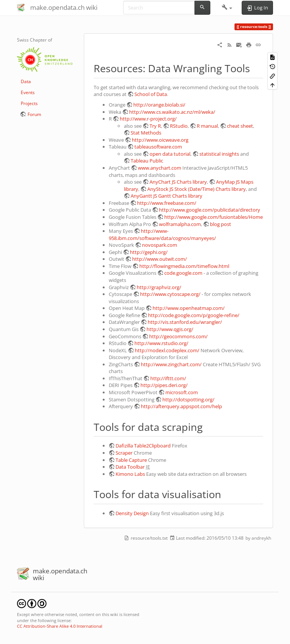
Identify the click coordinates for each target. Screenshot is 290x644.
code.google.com (183, 273)
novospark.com (160, 245)
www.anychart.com (160, 168)
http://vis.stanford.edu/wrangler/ (185, 322)
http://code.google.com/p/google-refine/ (194, 315)
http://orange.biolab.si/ (159, 105)
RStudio (179, 126)
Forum (34, 114)
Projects (29, 103)
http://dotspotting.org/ (188, 399)
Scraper (124, 453)
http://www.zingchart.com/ (171, 364)
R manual (207, 126)
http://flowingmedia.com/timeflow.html (184, 266)
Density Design (132, 513)
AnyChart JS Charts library (178, 182)
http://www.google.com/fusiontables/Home (214, 217)
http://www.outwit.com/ (160, 259)
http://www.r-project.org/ (148, 119)
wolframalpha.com (180, 224)
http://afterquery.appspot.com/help (181, 406)
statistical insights (219, 154)
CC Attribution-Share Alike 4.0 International (60, 626)
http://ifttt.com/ (168, 378)
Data (26, 81)
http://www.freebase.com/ (167, 203)
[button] (227, 8)
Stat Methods (146, 133)
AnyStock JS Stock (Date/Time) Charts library (197, 189)
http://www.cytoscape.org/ (170, 294)
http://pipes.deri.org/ (164, 385)
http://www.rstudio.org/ (161, 343)
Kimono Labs (130, 474)
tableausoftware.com (158, 147)
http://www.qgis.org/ (170, 329)
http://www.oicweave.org (160, 140)
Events (28, 92)
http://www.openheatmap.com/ (189, 308)
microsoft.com (182, 392)
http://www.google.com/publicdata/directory (210, 210)
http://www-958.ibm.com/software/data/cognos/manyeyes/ (162, 235)
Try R (155, 126)
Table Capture (131, 460)
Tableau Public (147, 161)
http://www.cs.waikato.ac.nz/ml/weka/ (172, 112)
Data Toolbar (130, 467)
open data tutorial (170, 154)
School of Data (151, 94)
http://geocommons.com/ (178, 336)
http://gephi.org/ (149, 252)
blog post (221, 224)
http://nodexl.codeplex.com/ (167, 350)
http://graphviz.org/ (159, 287)
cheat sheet (240, 126)
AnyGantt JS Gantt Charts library (167, 196)
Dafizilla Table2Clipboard (143, 446)
